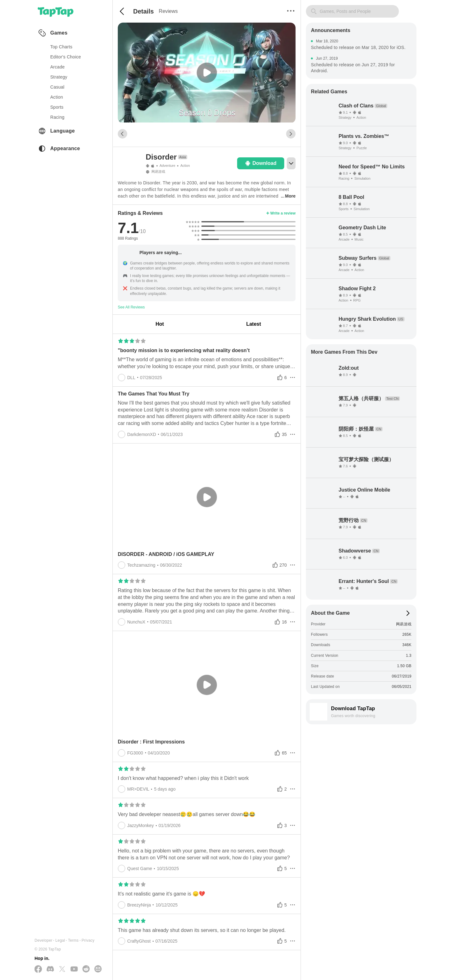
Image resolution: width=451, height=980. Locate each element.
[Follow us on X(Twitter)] (62, 969)
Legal (60, 940)
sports (57, 107)
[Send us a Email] (98, 969)
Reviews (168, 11)
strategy (59, 77)
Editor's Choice (66, 57)
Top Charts (61, 47)
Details (144, 11)
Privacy (88, 940)
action (57, 97)
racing (57, 117)
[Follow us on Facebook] (38, 969)
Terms (73, 940)
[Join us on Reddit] (86, 969)
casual (57, 87)
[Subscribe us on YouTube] (74, 969)
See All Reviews (131, 307)
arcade (57, 67)
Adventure (167, 166)
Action (185, 166)
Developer (43, 940)
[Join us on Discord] (50, 969)
